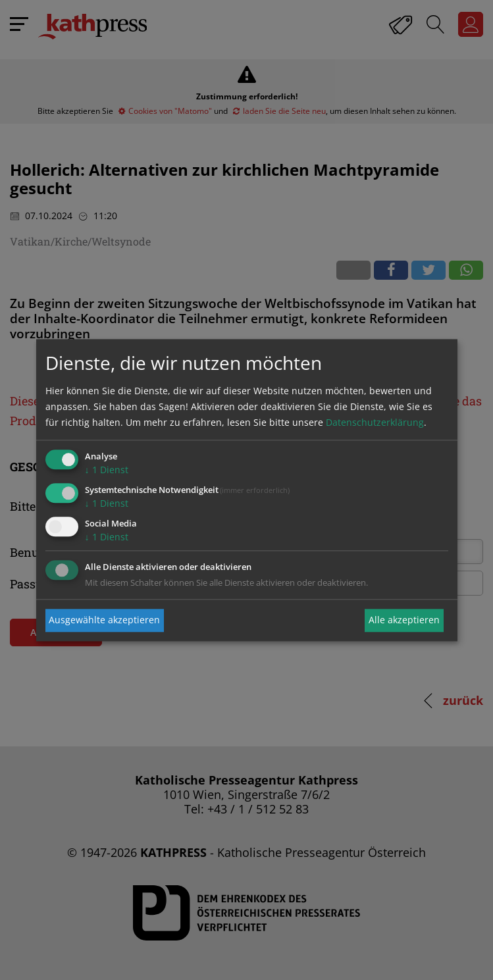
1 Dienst (107, 470)
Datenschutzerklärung (375, 423)
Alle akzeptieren (404, 620)
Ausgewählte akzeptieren (104, 620)
